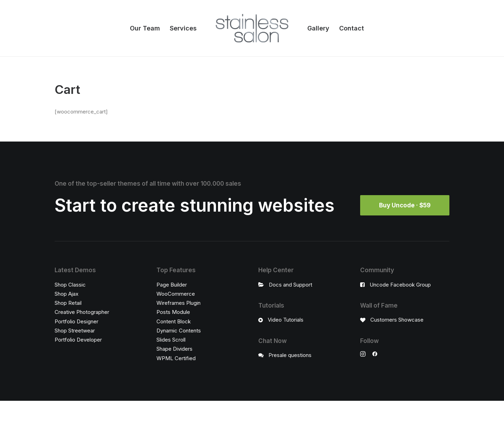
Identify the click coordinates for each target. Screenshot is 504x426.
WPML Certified (176, 358)
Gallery (318, 28)
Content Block (174, 321)
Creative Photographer (82, 312)
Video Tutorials (286, 320)
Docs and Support (290, 284)
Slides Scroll (171, 340)
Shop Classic (70, 284)
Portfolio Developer (78, 340)
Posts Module (173, 312)
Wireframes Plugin (178, 303)
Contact (352, 28)
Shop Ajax (66, 293)
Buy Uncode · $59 (405, 205)
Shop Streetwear (75, 330)
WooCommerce (176, 293)
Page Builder (172, 284)
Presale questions (290, 355)
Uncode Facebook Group (400, 284)
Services (183, 28)
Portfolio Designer (76, 321)
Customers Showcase (397, 320)
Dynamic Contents (179, 330)
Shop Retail (68, 303)
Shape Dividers (174, 349)
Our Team (145, 28)
